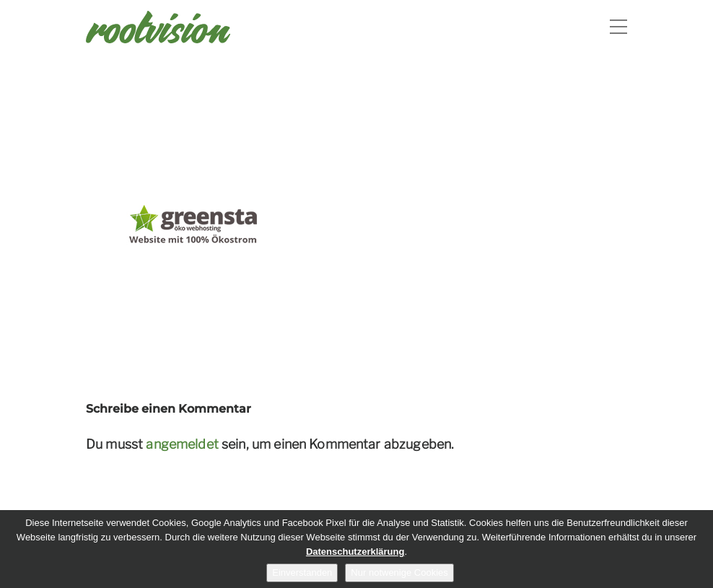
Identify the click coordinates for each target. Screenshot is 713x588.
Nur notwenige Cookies (399, 572)
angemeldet (182, 444)
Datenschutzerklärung (355, 552)
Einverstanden (302, 572)
